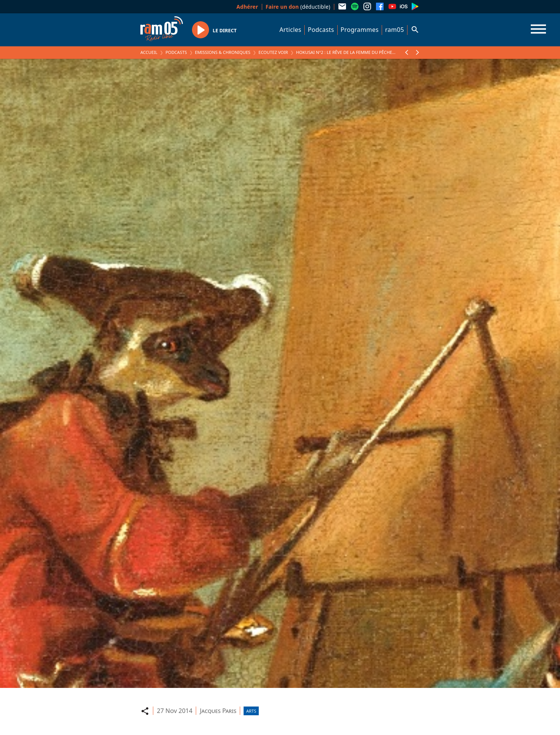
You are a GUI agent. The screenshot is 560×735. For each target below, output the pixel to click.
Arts (251, 711)
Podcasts (321, 30)
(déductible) (298, 7)
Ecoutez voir (273, 52)
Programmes (360, 30)
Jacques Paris (218, 711)
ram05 (395, 30)
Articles (291, 30)
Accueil (149, 52)
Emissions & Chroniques (223, 52)
